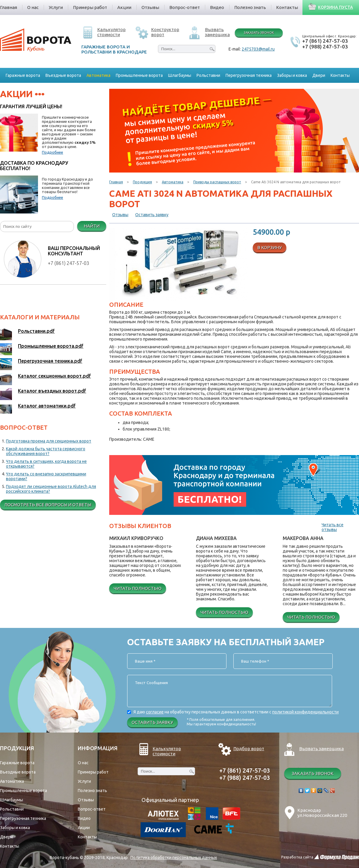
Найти (92, 226)
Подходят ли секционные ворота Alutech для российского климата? (51, 489)
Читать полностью (138, 588)
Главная (116, 182)
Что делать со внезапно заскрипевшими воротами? (46, 476)
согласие (155, 712)
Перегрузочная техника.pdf (50, 361)
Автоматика (173, 182)
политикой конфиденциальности (305, 712)
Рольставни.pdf (36, 331)
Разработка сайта (297, 857)
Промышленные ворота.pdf (51, 346)
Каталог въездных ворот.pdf (52, 391)
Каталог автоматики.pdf (47, 406)
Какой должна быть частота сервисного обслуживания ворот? (46, 451)
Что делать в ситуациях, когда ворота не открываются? (46, 464)
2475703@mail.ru (258, 49)
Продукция (142, 182)
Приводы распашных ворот (217, 182)
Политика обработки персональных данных (174, 858)
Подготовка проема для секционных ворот (49, 441)
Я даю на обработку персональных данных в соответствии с (236, 712)
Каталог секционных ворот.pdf (54, 376)
